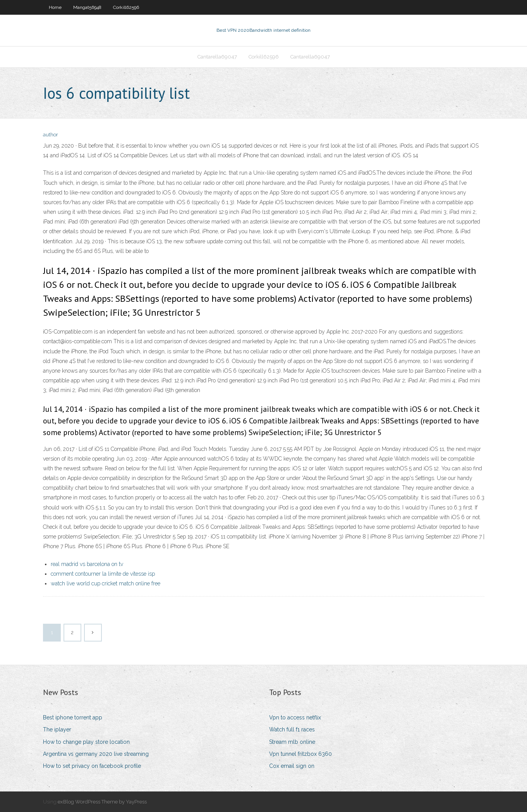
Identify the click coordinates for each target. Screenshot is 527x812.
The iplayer (57, 729)
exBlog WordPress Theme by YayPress (102, 802)
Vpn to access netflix (295, 717)
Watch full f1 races (292, 729)
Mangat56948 (87, 7)
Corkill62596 (126, 7)
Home (55, 7)
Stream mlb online (292, 742)
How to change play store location (86, 742)
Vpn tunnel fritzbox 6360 (300, 754)
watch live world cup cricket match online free (106, 583)
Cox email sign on (292, 766)
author (51, 135)
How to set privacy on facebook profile (92, 766)
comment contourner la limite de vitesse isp (103, 574)
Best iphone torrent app (73, 717)
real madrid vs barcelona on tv (87, 564)
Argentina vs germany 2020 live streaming (96, 754)
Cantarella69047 (217, 57)
